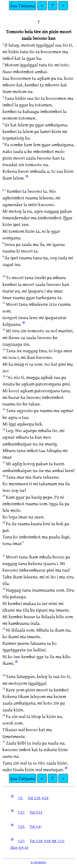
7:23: (21, 826)
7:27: (21, 841)
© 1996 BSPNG (38, 862)
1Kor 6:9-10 (19, 847)
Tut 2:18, (36, 841)
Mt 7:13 (58, 841)
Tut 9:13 (36, 812)
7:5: (20, 798)
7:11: (21, 812)
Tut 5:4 (35, 826)
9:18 (47, 841)
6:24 (45, 798)
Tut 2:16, (34, 798)
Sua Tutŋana (23, 5)
